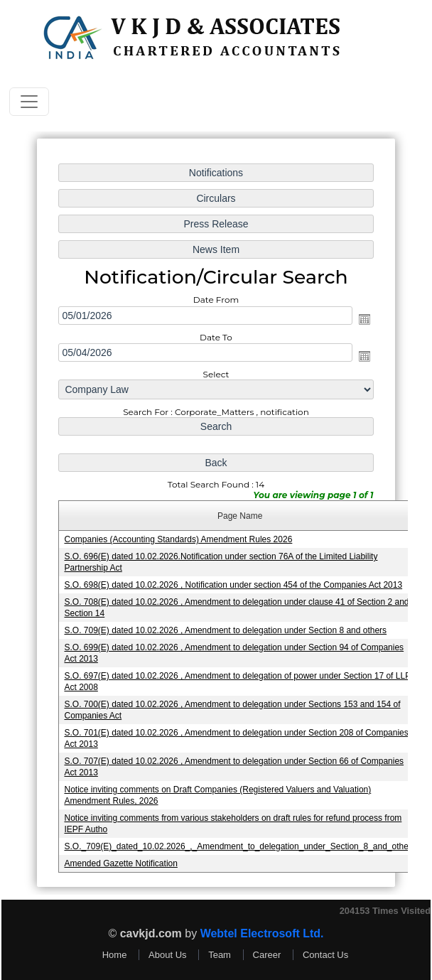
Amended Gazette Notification (123, 858)
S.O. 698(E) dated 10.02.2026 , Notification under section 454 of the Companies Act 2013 (233, 584)
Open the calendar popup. (362, 323)
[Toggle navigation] (29, 102)
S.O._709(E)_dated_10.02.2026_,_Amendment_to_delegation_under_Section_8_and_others (239, 841)
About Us (167, 955)
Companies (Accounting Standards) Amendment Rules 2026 (179, 539)
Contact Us (325, 955)
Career (267, 955)
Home (115, 955)
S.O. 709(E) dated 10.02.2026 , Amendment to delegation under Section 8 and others (225, 628)
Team (220, 955)
